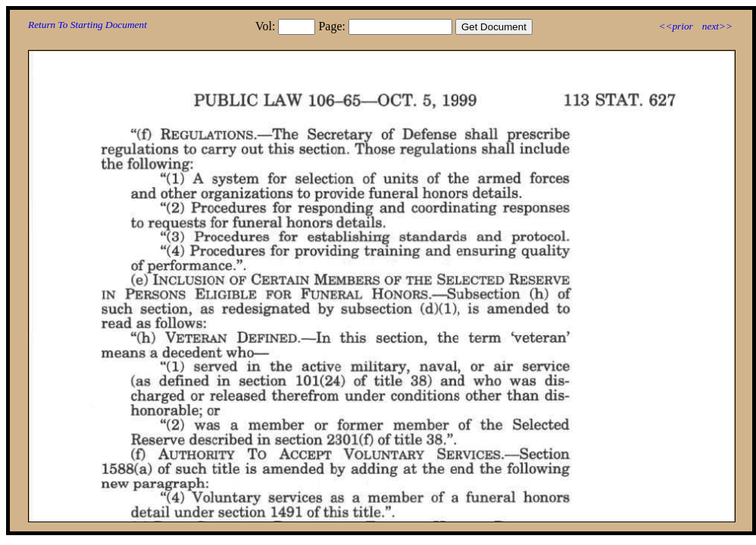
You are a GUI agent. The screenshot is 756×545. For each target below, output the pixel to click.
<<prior (675, 26)
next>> (717, 26)
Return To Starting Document (87, 25)
